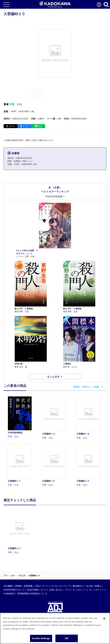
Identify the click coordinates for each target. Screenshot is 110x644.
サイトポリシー (96, 590)
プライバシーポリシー (75, 590)
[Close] (104, 619)
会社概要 (8, 586)
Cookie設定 (9, 594)
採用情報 (28, 586)
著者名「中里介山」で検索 (86, 387)
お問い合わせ (56, 590)
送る (40, 126)
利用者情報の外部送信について (32, 594)
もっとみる (53, 377)
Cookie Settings (41, 638)
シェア (26, 126)
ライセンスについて (60, 586)
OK (67, 638)
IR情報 (18, 586)
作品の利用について (37, 590)
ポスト (12, 126)
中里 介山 (16, 104)
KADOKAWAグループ (14, 590)
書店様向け (78, 586)
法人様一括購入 (94, 586)
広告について (42, 586)
